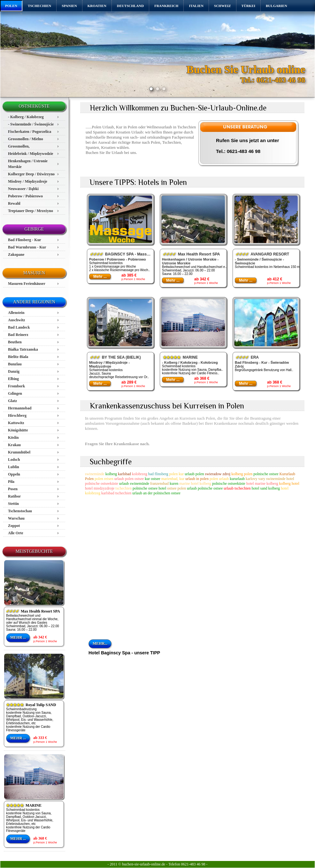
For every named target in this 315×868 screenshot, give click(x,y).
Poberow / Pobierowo (25, 196)
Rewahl (14, 203)
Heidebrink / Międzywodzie (31, 154)
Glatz (12, 401)
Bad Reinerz (18, 335)
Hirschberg (17, 415)
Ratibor (14, 496)
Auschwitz (16, 320)
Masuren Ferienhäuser (27, 284)
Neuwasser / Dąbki (23, 189)
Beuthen (15, 342)
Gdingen (15, 393)
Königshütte (18, 430)
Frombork (16, 386)
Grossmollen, (19, 146)
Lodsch (14, 460)
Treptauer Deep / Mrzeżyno (31, 211)
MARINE (24, 805)
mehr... (100, 643)
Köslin (13, 438)
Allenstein (16, 313)
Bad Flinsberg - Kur (25, 240)
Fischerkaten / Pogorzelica (30, 132)
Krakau (14, 445)
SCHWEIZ (223, 6)
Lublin (14, 467)
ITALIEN (196, 6)
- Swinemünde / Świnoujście (31, 124)
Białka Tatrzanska (23, 349)
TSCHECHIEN (39, 6)
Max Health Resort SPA (33, 611)
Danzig (14, 371)
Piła (11, 482)
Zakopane (16, 255)
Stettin (13, 504)
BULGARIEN (277, 6)
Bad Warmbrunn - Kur (27, 247)
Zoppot (14, 526)
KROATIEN (97, 6)
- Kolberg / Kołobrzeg (26, 117)
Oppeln (14, 474)
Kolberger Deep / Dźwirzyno (31, 174)
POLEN (11, 6)
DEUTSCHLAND (130, 6)
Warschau (16, 518)
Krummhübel (19, 452)
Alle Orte (16, 533)
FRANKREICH (166, 6)
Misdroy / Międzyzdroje (28, 181)
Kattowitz (16, 423)
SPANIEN (69, 6)
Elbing (13, 379)
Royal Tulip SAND (31, 705)
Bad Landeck (19, 327)
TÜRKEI (248, 6)
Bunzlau (15, 364)
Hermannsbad (20, 408)
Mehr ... (18, 637)
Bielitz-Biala (18, 357)
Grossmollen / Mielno (26, 139)
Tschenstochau (20, 511)
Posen (13, 489)
